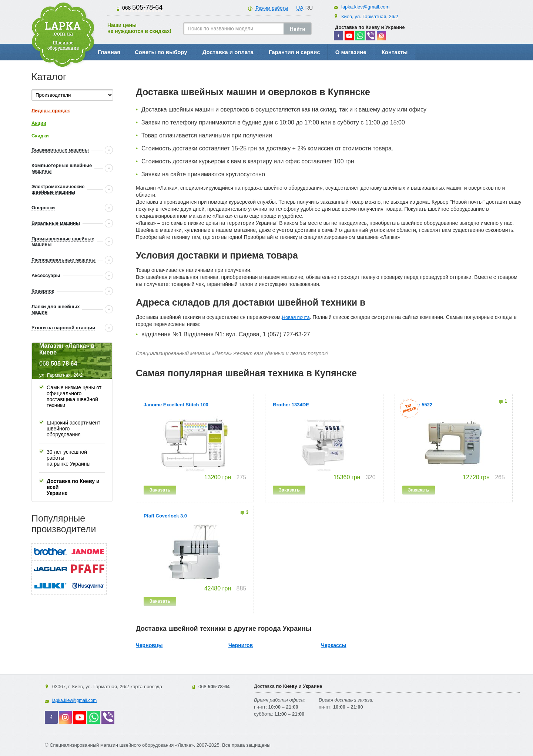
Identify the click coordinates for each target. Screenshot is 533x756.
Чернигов (241, 645)
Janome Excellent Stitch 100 (176, 405)
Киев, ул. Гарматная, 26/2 (370, 16)
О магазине (351, 52)
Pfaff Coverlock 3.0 (165, 516)
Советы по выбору (161, 52)
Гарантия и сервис (294, 52)
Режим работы (272, 8)
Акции (39, 123)
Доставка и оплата (228, 52)
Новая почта (296, 317)
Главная (109, 52)
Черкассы (334, 645)
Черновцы (149, 645)
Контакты (395, 52)
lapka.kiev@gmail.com (365, 7)
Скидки (40, 136)
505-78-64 (142, 7)
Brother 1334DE (291, 405)
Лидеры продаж (51, 111)
